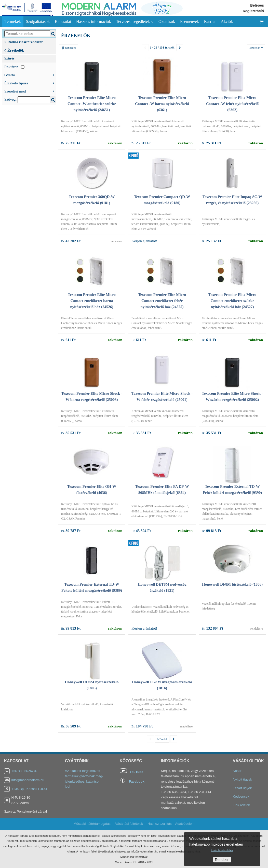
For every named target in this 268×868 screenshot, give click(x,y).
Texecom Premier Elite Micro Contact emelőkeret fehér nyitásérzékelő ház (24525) (162, 301)
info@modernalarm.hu (28, 780)
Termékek (13, 21)
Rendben (222, 860)
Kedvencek (241, 796)
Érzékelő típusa (30, 83)
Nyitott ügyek (242, 779)
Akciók (227, 21)
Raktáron (14, 67)
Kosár (237, 771)
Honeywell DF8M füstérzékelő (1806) (232, 584)
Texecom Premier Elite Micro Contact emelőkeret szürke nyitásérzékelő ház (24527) (232, 301)
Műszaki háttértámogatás (92, 824)
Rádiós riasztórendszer (24, 42)
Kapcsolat (63, 21)
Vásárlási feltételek (129, 824)
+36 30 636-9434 (24, 771)
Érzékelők (14, 50)
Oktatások (167, 21)
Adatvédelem (185, 824)
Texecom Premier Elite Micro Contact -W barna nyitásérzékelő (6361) (162, 104)
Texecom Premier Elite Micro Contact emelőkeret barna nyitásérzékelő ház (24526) (92, 301)
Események (190, 21)
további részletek (222, 850)
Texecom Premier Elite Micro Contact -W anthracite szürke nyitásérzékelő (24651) (92, 104)
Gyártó (30, 74)
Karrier (210, 21)
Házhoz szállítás (160, 824)
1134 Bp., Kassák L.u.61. (30, 789)
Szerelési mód (30, 91)
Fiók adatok (241, 805)
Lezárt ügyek (242, 788)
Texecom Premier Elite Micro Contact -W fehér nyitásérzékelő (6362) (232, 104)
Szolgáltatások (38, 21)
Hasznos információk (93, 21)
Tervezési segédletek (135, 22)
